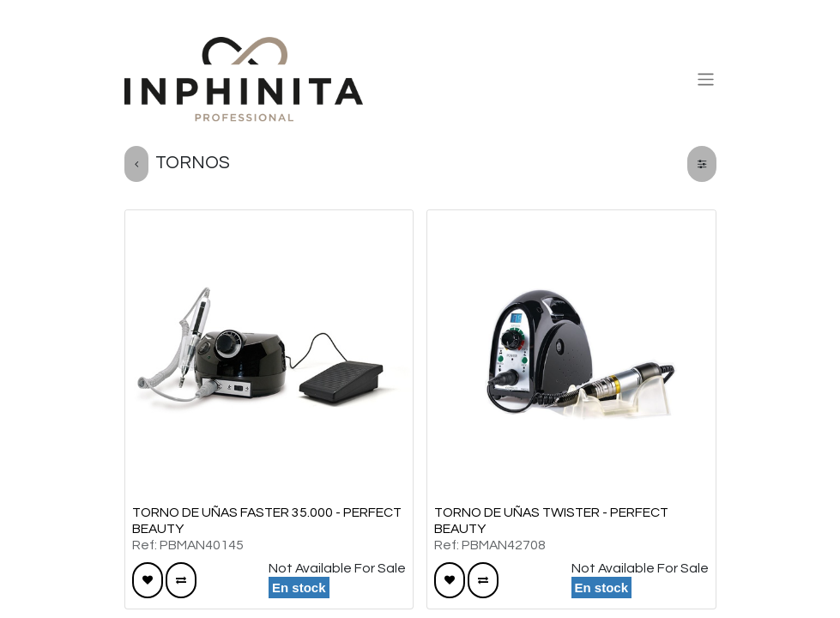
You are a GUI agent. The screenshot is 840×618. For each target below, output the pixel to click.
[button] (148, 580)
